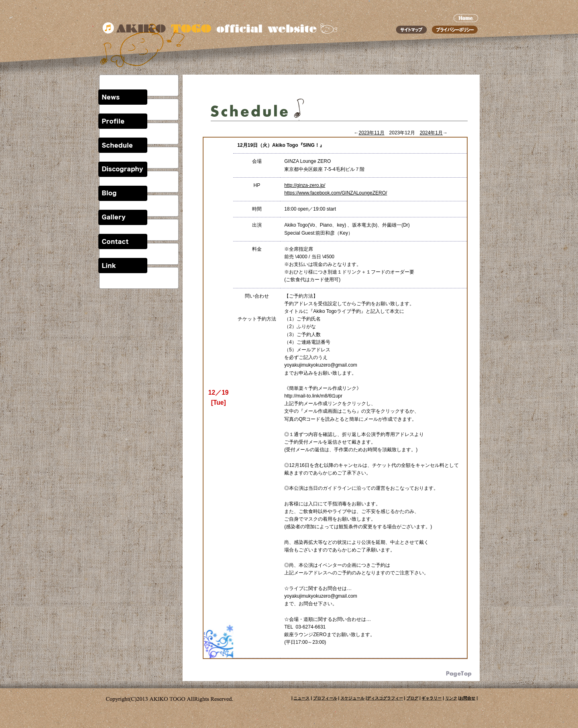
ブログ (412, 698)
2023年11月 (372, 133)
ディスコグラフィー (385, 698)
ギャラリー (431, 698)
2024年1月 (431, 133)
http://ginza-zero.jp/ (305, 185)
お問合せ (467, 698)
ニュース (301, 698)
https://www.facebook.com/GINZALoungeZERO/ (336, 193)
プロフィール (325, 698)
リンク (451, 698)
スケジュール (352, 698)
